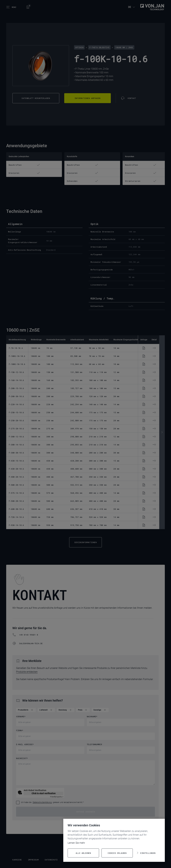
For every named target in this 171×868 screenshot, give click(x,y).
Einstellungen (148, 853)
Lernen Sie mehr (76, 843)
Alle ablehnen (83, 853)
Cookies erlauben (117, 853)
